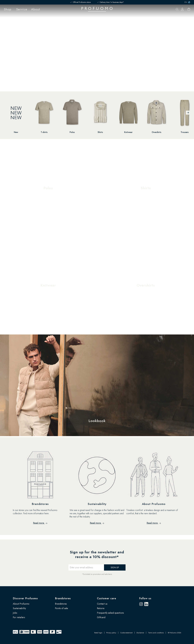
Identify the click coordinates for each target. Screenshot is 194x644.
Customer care (107, 598)
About (36, 9)
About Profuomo (21, 604)
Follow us (145, 598)
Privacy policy (111, 633)
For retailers (19, 617)
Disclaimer (140, 633)
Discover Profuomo (25, 598)
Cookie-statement (126, 633)
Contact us (102, 604)
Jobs (15, 613)
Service (22, 9)
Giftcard (101, 617)
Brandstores (63, 598)
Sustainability (19, 608)
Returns (101, 608)
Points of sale (61, 608)
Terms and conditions (156, 633)
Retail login (98, 633)
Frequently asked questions (110, 613)
